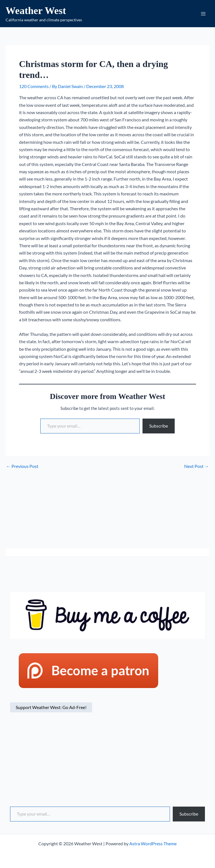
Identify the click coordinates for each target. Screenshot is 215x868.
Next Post (197, 468)
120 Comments (34, 88)
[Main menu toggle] (203, 14)
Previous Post (22, 468)
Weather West (40, 11)
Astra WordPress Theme (153, 843)
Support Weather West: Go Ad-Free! (51, 709)
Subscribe (159, 427)
